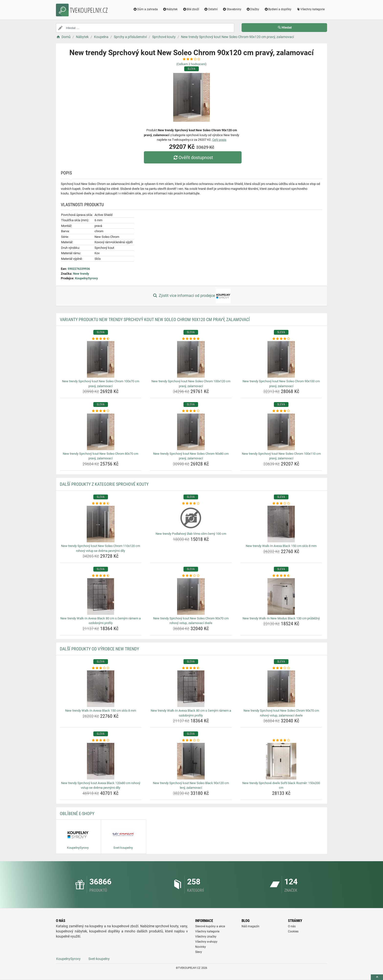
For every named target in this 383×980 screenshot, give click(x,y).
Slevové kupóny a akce (210, 926)
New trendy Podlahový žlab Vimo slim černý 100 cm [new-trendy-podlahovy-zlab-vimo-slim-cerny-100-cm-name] (191, 534)
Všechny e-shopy (206, 942)
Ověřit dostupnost (193, 157)
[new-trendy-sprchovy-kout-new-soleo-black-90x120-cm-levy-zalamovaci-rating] (191, 740)
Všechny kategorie (310, 9)
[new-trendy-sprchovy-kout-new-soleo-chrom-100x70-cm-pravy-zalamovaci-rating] (101, 339)
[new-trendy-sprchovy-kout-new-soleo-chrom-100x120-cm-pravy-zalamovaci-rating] (191, 339)
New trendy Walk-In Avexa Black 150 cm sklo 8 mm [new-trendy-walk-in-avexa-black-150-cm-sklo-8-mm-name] (281, 546)
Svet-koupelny (99, 959)
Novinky (201, 947)
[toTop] (377, 977)
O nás (292, 926)
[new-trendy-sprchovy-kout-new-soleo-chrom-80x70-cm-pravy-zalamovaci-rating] (101, 411)
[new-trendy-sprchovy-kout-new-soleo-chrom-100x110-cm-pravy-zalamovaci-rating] (281, 411)
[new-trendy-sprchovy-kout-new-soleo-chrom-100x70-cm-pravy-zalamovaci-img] (101, 359)
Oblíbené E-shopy (77, 813)
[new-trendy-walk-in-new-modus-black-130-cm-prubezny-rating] (281, 576)
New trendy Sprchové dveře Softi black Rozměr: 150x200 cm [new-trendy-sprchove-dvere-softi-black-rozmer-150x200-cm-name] (281, 785)
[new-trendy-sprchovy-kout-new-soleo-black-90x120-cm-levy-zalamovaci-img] (191, 761)
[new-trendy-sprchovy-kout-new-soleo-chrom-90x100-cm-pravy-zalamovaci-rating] (281, 339)
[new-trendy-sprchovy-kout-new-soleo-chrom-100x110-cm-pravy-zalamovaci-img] (281, 432)
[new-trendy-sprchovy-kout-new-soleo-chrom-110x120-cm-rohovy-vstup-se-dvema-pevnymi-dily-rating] (101, 504)
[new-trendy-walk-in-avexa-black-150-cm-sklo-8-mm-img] (281, 524)
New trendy (81, 274)
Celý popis (219, 140)
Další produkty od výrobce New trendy (99, 649)
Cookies (293, 931)
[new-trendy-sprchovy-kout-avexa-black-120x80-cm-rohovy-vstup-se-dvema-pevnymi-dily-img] (101, 761)
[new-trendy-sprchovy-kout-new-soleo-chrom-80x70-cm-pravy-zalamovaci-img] (101, 432)
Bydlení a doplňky (278, 9)
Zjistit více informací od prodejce (191, 296)
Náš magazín (250, 926)
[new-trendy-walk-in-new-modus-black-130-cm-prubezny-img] (281, 596)
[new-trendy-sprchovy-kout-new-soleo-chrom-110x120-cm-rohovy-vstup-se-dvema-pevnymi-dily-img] (101, 524)
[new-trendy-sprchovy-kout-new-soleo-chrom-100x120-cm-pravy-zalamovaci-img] (191, 359)
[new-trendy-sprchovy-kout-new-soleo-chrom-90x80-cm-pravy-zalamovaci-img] (191, 432)
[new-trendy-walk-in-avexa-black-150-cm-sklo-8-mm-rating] (281, 504)
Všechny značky (206, 937)
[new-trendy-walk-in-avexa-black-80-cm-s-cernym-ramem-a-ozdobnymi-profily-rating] (101, 576)
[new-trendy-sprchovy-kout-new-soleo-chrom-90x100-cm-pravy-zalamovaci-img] (281, 359)
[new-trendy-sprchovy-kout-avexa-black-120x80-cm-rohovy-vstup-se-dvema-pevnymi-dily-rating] (101, 740)
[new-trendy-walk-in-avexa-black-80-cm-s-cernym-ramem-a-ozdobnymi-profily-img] (101, 596)
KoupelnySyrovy (86, 278)
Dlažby (253, 9)
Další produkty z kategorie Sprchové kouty (104, 484)
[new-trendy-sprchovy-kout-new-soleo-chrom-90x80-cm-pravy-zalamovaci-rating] (191, 411)
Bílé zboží (191, 9)
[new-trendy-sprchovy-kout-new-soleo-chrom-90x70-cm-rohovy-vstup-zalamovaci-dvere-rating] (191, 576)
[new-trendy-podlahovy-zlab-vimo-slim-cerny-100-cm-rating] (191, 504)
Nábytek (170, 9)
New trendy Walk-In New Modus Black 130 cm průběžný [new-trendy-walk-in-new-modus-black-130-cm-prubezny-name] (281, 618)
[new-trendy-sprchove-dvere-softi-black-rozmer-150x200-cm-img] (281, 761)
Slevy (199, 952)
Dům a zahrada (145, 9)
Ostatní (211, 9)
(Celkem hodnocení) (191, 64)
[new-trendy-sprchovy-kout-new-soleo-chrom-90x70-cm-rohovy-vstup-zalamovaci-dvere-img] (191, 596)
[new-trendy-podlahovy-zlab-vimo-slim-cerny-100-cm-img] (191, 518)
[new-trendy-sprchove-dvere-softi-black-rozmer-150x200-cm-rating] (281, 740)
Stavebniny (232, 9)
